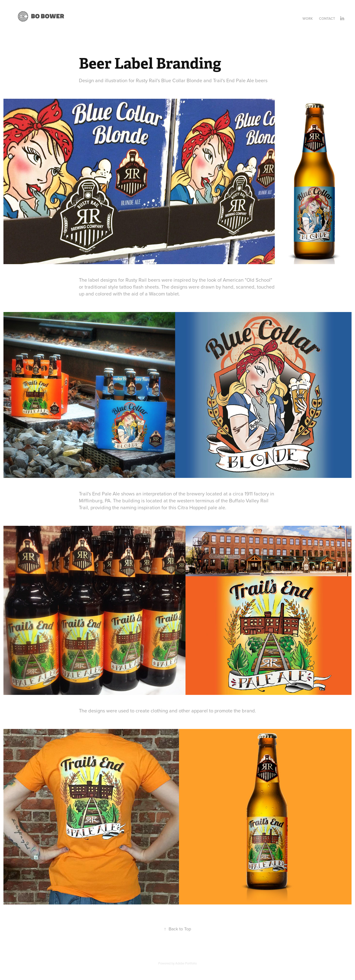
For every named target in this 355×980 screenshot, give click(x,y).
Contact (327, 19)
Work (308, 19)
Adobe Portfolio (186, 963)
